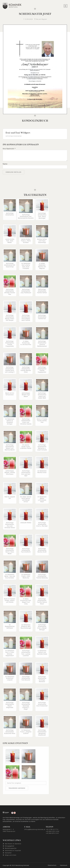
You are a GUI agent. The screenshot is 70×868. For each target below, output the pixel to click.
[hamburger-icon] (66, 6)
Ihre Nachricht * (9, 149)
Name (5, 164)
